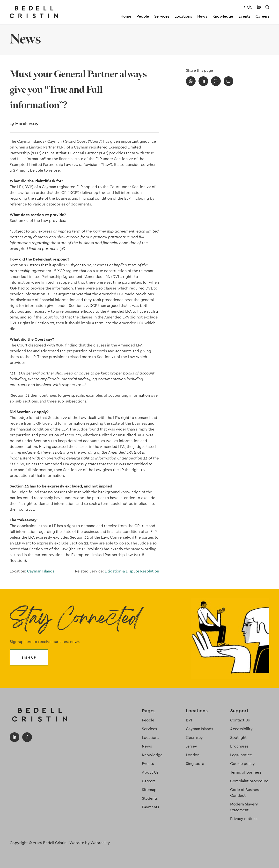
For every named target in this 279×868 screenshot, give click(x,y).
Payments (151, 807)
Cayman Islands (41, 571)
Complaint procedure (249, 781)
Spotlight (238, 737)
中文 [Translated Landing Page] (248, 7)
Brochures (239, 746)
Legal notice (241, 755)
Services (162, 16)
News (202, 16)
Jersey (191, 746)
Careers (262, 16)
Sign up (29, 657)
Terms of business (246, 772)
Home (126, 16)
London (193, 755)
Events (244, 16)
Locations (183, 16)
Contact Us (240, 720)
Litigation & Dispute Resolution (132, 571)
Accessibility (241, 729)
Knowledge (223, 16)
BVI (189, 720)
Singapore (195, 764)
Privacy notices (244, 819)
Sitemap (149, 790)
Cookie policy (242, 764)
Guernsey (194, 737)
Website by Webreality (90, 843)
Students (150, 798)
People (143, 16)
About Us (150, 772)
